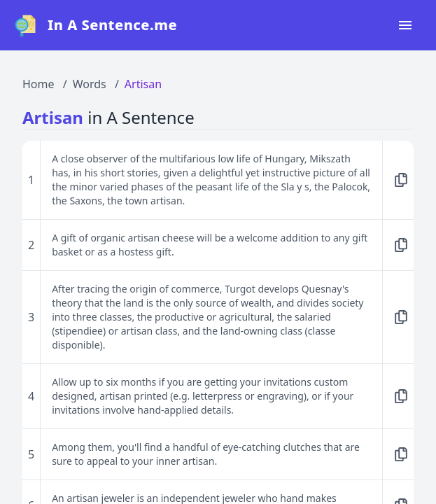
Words (90, 84)
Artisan (143, 84)
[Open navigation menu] (405, 25)
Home (38, 84)
